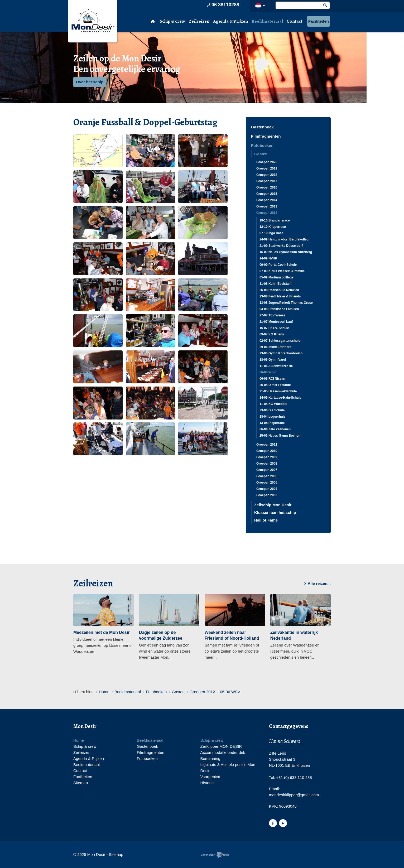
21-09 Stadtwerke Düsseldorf (281, 246)
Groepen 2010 (267, 451)
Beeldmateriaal (267, 21)
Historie (207, 783)
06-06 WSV (268, 372)
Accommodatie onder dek (223, 752)
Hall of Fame (266, 520)
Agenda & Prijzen (230, 21)
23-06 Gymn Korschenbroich (281, 353)
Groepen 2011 (267, 445)
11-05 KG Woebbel (273, 404)
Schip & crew (172, 21)
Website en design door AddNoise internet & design (215, 855)
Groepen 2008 (267, 464)
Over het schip (90, 82)
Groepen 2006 (267, 476)
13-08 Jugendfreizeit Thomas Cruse (286, 303)
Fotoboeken (262, 145)
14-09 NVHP (268, 258)
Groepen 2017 (267, 181)
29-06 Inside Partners (275, 347)
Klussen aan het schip (275, 512)
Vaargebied (210, 777)
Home (79, 740)
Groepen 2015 (267, 194)
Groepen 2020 (267, 162)
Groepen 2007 (267, 470)
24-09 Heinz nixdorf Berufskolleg (284, 239)
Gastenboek (262, 127)
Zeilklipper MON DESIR (221, 746)
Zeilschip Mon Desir (273, 505)
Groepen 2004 (267, 489)
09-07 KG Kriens (272, 334)
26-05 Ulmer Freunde (275, 385)
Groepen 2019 (267, 168)
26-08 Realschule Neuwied (279, 290)
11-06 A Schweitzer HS (276, 366)
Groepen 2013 (267, 206)
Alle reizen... (316, 584)
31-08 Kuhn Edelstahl (275, 284)
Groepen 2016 (267, 187)
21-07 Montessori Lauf (276, 322)
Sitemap (81, 783)
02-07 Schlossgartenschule (280, 341)
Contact (295, 21)
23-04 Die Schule (272, 410)
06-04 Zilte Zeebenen (275, 429)
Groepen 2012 (267, 213)
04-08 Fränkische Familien (279, 309)
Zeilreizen (199, 21)
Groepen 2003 (267, 495)
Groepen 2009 (267, 457)
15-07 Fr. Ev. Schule (274, 328)
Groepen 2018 (267, 175)
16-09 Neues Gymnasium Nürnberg (286, 252)
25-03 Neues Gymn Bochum (280, 436)
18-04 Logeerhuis (273, 417)
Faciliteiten (319, 21)
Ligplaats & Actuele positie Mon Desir (228, 768)
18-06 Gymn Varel (273, 360)
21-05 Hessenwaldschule (278, 391)
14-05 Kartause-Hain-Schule (280, 398)
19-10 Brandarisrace (275, 220)
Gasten (261, 154)
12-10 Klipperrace (273, 227)
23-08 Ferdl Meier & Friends (280, 296)
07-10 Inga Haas (271, 233)
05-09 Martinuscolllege (276, 277)
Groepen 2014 (267, 200)
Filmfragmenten (266, 136)
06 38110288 (223, 5)
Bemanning (210, 758)
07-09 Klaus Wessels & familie (282, 271)
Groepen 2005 (267, 483)
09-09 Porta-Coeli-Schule (278, 265)
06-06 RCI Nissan (272, 379)
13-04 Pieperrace (272, 423)
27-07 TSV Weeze (272, 315)
